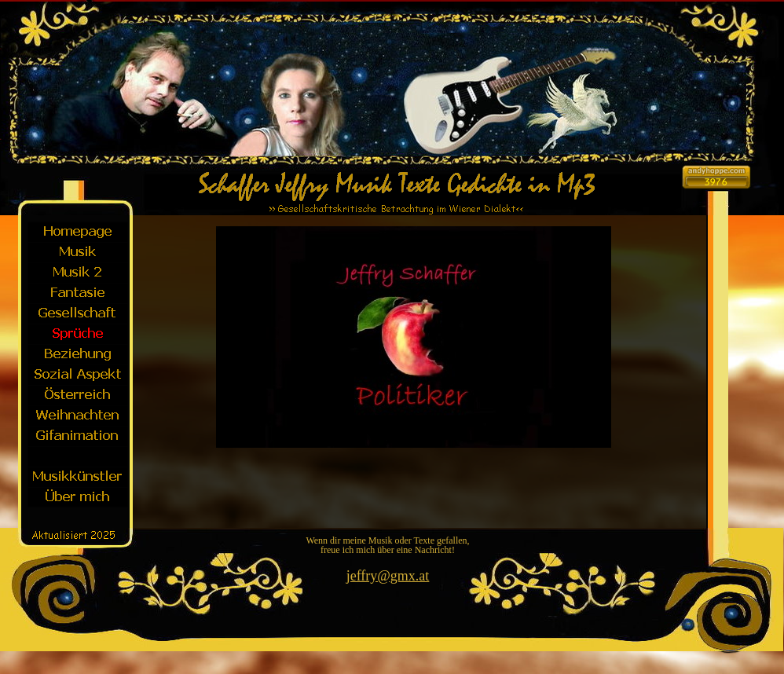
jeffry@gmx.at (388, 576)
